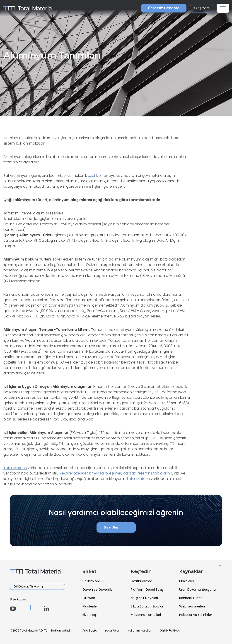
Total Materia (15, 468)
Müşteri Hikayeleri (144, 598)
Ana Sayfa (90, 630)
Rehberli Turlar (190, 598)
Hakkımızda (91, 581)
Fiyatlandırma (141, 581)
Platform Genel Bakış (147, 590)
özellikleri (95, 176)
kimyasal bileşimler (105, 473)
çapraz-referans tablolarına (148, 473)
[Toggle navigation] (223, 8)
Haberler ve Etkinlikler (196, 615)
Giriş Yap (202, 8)
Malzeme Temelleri (146, 615)
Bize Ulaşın (116, 528)
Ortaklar (89, 598)
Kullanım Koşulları (140, 630)
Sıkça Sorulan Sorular (147, 606)
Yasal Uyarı (112, 630)
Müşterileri (91, 606)
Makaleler (187, 581)
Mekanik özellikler (73, 473)
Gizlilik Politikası (170, 630)
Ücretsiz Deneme (164, 8)
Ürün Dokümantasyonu (197, 590)
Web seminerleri (192, 606)
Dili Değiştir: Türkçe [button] (27, 586)
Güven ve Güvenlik (97, 590)
